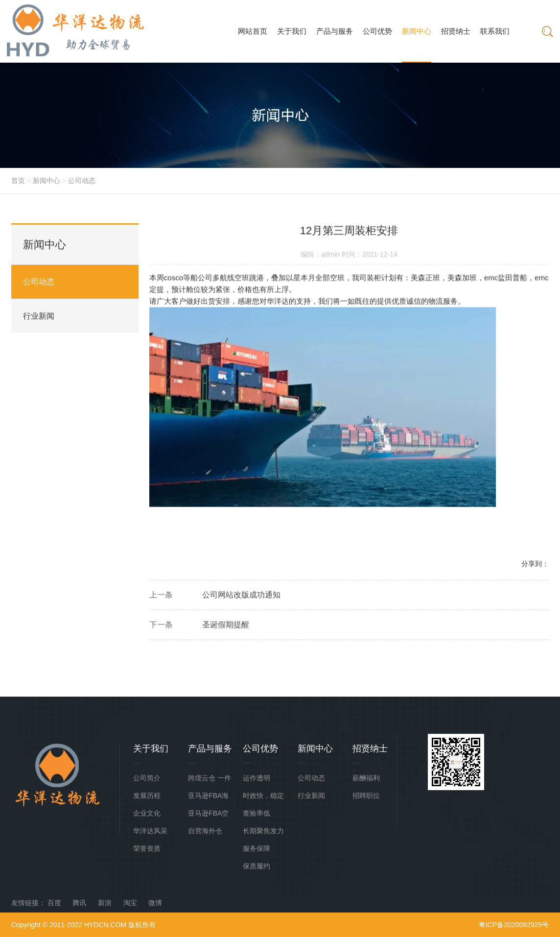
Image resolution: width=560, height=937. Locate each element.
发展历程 (147, 796)
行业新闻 (39, 316)
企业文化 (147, 813)
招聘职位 (366, 796)
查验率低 (257, 813)
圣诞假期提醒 (226, 626)
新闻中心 (47, 181)
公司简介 (147, 778)
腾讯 (79, 903)
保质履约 (257, 866)
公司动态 (82, 181)
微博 (155, 903)
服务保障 (257, 848)
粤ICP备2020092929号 (514, 925)
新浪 (105, 903)
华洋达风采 (150, 831)
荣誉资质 (147, 848)
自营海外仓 (205, 831)
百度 (54, 903)
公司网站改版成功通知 (241, 597)
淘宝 (130, 903)
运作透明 (257, 778)
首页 (18, 181)
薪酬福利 (366, 778)
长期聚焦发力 (263, 831)
